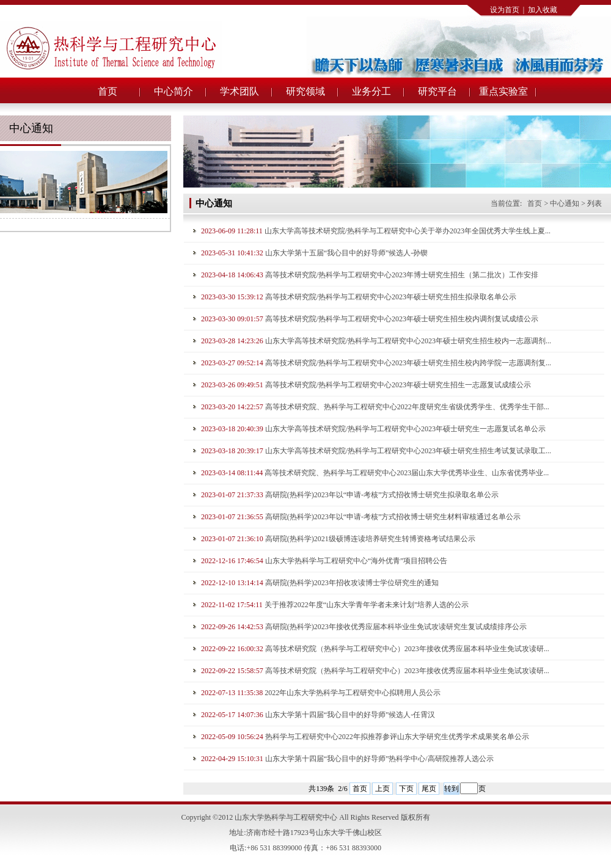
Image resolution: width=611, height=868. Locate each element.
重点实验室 (503, 91)
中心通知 (565, 203)
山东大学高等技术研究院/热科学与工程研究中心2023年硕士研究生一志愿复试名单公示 (405, 429)
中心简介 (174, 91)
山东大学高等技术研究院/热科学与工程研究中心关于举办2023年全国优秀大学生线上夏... (408, 231)
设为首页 (505, 10)
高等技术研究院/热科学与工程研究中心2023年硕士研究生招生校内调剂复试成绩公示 (402, 319)
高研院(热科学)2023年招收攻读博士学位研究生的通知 (352, 583)
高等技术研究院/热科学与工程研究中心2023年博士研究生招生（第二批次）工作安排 (402, 275)
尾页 (429, 789)
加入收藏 (543, 10)
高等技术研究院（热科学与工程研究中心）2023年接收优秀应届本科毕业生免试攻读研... (407, 649)
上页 (382, 789)
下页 (406, 789)
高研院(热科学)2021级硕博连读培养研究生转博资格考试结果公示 (370, 539)
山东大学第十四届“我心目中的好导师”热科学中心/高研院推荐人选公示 (379, 759)
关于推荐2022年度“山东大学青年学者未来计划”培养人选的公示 (367, 605)
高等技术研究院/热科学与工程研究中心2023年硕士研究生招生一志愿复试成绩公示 (398, 385)
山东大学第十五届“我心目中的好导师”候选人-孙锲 (347, 253)
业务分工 (371, 91)
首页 (108, 91)
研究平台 (437, 91)
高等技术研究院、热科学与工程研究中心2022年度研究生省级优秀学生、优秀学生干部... (407, 407)
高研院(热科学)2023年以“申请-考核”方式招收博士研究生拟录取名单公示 (382, 495)
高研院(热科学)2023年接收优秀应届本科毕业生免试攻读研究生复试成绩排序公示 (396, 627)
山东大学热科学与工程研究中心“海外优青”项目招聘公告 (357, 561)
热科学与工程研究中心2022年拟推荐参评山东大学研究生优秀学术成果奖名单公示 (397, 737)
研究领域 (305, 91)
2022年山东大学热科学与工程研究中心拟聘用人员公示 (353, 693)
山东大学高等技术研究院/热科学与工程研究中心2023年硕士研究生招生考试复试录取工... (408, 451)
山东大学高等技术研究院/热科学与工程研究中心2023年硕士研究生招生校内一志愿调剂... (408, 341)
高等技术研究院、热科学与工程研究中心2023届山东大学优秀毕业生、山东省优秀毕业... (407, 473)
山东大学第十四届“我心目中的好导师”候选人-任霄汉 (350, 715)
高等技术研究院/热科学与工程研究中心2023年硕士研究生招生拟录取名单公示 (391, 297)
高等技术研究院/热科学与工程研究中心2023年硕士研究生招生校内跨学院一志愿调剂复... (408, 363)
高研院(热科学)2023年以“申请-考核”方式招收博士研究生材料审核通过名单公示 (393, 517)
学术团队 (240, 91)
